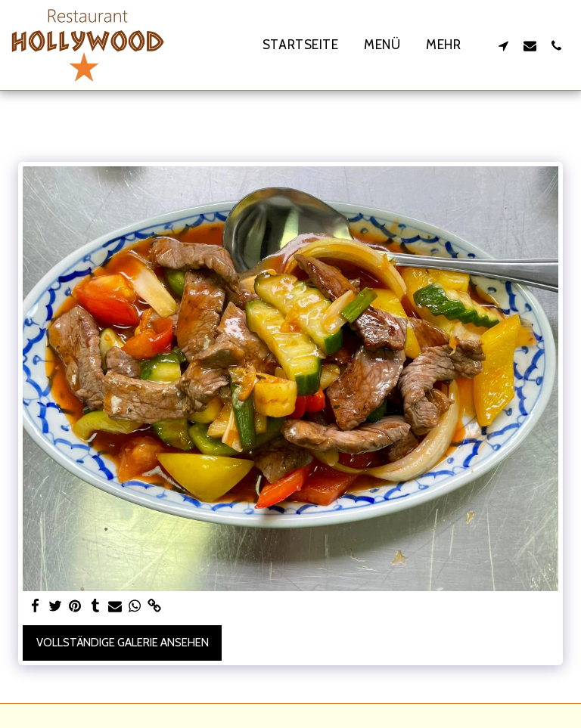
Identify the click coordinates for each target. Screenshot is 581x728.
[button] (503, 45)
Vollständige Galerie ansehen (123, 643)
